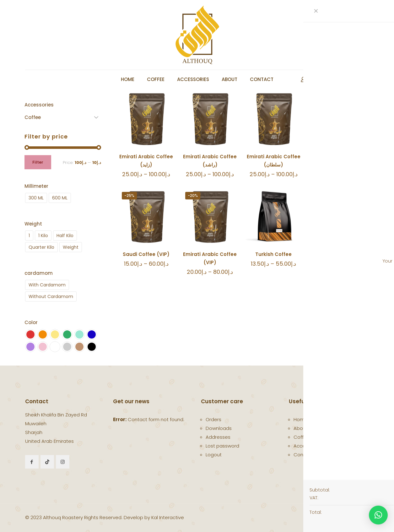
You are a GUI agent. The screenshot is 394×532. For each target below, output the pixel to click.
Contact (303, 455)
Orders (213, 419)
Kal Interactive (168, 517)
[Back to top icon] (367, 515)
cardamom (39, 273)
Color (31, 322)
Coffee (302, 437)
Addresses (218, 437)
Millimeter (36, 186)
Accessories (308, 446)
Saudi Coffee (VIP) (146, 254)
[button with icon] (32, 462)
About (301, 428)
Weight (33, 224)
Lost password (222, 446)
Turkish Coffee (273, 254)
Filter (38, 162)
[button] (378, 515)
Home (301, 419)
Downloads (219, 428)
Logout (214, 455)
